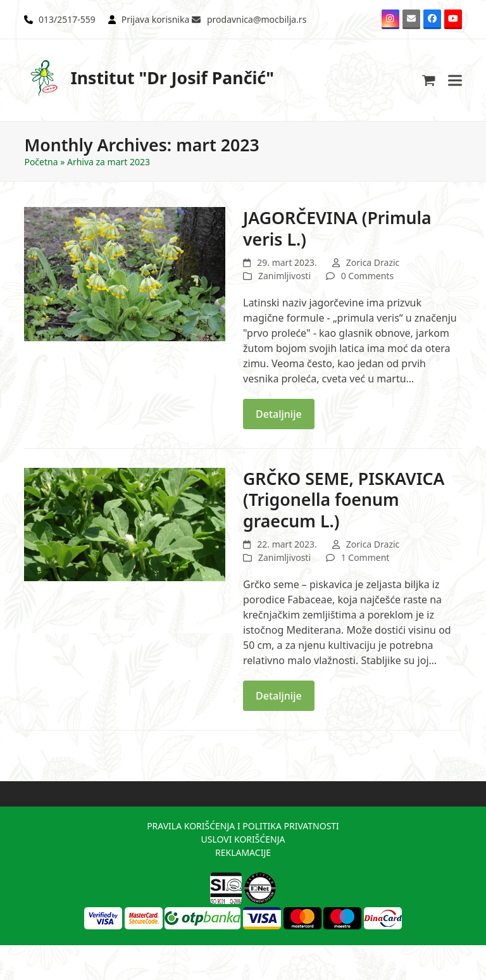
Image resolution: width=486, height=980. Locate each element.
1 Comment (365, 557)
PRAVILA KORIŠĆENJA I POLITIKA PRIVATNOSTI (243, 826)
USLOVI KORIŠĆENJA (243, 839)
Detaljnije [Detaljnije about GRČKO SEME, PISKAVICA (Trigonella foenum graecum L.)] (279, 696)
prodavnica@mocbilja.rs (257, 19)
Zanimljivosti (284, 276)
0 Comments (367, 276)
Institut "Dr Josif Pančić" (149, 78)
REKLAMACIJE (243, 852)
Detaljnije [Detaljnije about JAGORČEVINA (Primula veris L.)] (279, 414)
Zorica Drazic (373, 262)
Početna (41, 162)
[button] (429, 80)
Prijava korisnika (156, 19)
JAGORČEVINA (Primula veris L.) (337, 228)
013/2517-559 (67, 19)
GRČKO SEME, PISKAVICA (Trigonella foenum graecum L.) (344, 499)
